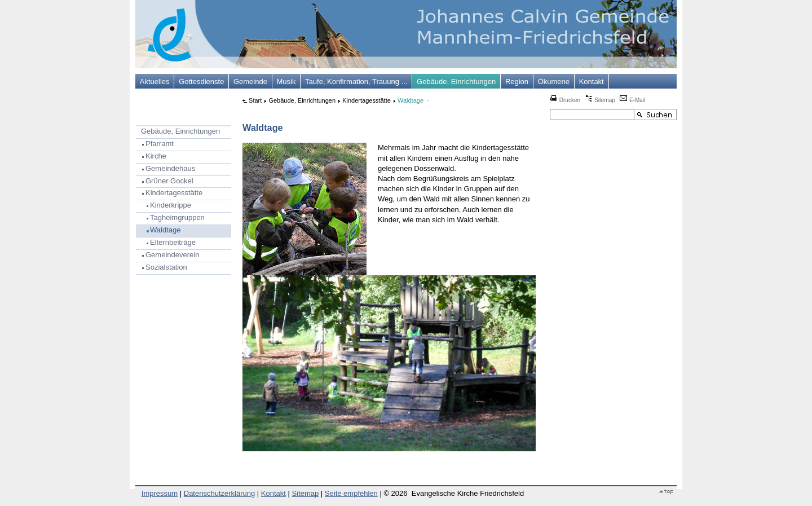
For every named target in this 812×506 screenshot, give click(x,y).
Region (517, 82)
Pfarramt (160, 144)
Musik (286, 82)
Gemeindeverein (172, 255)
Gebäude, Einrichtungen (456, 82)
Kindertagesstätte (174, 193)
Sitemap (600, 100)
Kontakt (592, 82)
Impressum (160, 493)
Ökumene (554, 82)
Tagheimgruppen (177, 217)
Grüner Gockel (169, 181)
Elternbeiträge (173, 242)
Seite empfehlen (351, 493)
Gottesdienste (201, 82)
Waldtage (165, 230)
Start (255, 100)
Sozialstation (166, 267)
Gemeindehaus (170, 168)
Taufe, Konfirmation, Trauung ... (356, 82)
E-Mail (632, 100)
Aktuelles (155, 82)
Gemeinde (250, 82)
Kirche (156, 156)
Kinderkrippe (171, 205)
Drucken (565, 100)
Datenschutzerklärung (219, 493)
